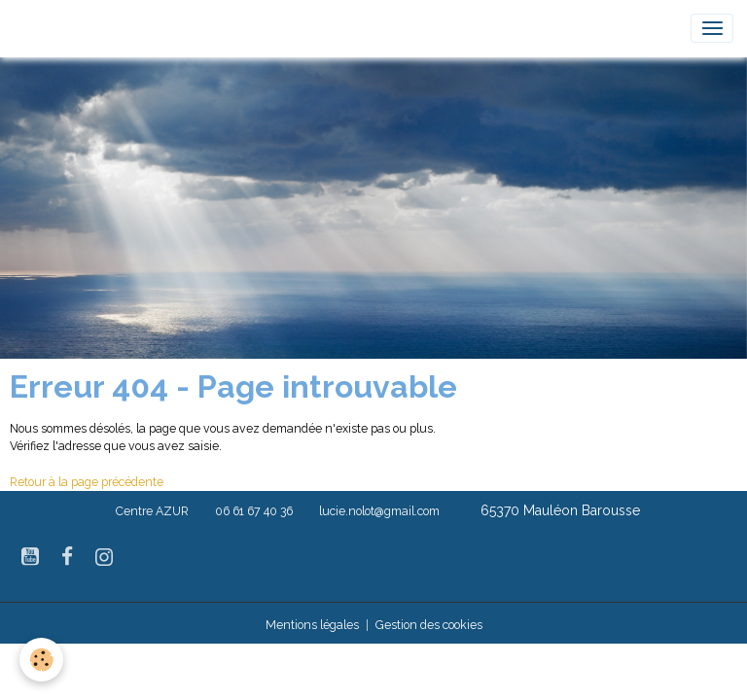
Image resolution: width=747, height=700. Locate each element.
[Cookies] (41, 660)
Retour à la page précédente (87, 482)
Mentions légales (312, 625)
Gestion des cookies (429, 625)
